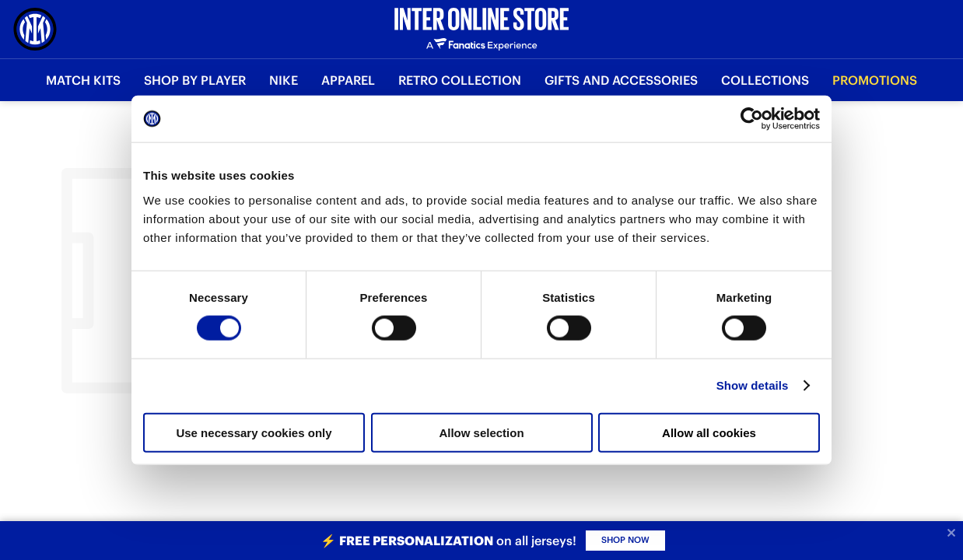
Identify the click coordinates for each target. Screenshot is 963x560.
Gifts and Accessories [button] (621, 80)
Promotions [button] (875, 80)
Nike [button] (284, 80)
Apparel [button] (348, 80)
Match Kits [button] (83, 80)
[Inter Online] (35, 29)
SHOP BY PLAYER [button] (195, 80)
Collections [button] (765, 80)
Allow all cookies (709, 432)
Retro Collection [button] (460, 80)
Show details (753, 385)
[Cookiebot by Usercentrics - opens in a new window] (752, 119)
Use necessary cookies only (254, 432)
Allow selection (481, 432)
